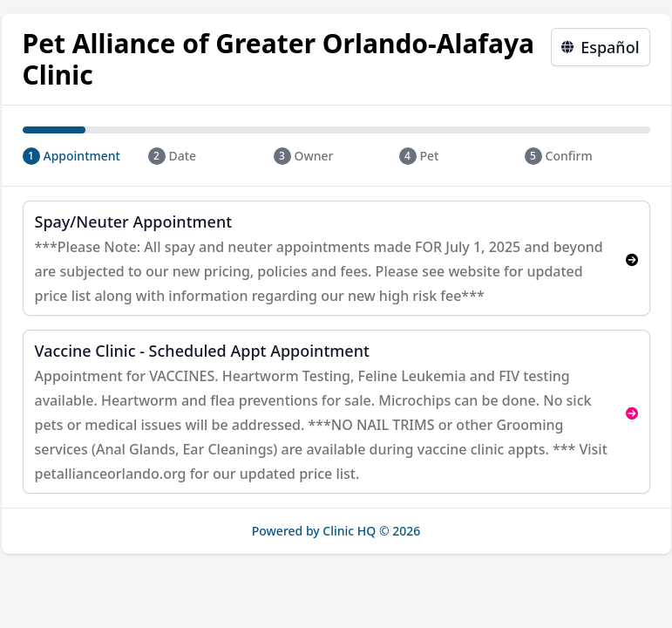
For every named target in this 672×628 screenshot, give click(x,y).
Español (600, 47)
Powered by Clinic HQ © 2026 (336, 531)
